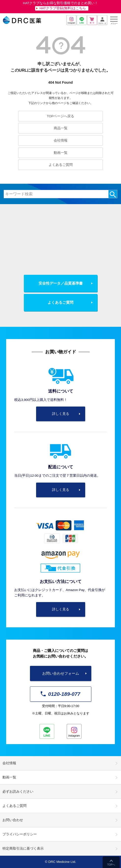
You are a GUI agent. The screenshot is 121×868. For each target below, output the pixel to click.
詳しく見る (61, 414)
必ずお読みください (18, 792)
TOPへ (111, 865)
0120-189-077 (60, 694)
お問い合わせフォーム (61, 673)
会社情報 (61, 140)
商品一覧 (61, 128)
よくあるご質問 (61, 165)
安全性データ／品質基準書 (61, 283)
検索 (113, 194)
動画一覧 (61, 153)
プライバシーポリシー (20, 834)
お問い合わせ (13, 820)
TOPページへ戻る (61, 116)
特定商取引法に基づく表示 (23, 848)
